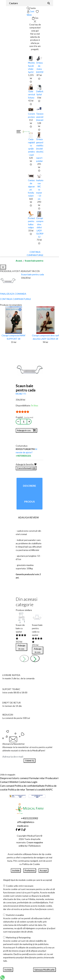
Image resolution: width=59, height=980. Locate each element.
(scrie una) (29, 417)
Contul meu (25, 782)
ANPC (49, 789)
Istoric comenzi (20, 778)
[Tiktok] (25, 830)
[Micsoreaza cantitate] (18, 422)
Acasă (19, 261)
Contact (4, 782)
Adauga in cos (26, 430)
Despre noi (6, 778)
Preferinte (30, 870)
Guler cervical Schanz (31, 95)
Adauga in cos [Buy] (21, 647)
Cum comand (7, 786)
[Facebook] (17, 830)
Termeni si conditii (35, 789)
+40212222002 (29, 818)
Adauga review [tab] (28, 517)
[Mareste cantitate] (29, 422)
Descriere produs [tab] (29, 494)
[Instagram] (22, 830)
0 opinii (24, 417)
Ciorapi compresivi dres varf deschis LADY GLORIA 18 (45, 337)
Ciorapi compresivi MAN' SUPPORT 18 (14, 337)
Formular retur (37, 778)
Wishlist (14, 782)
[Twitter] (19, 830)
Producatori (52, 778)
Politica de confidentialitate (30, 786)
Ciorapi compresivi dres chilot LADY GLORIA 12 (41, 227)
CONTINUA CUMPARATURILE (15, 299)
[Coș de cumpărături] (35, 18)
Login (34, 782)
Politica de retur (17, 789)
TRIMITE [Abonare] (29, 761)
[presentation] (24, 658)
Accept (43, 870)
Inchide (16, 870)
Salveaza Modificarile (45, 970)
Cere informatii (26, 468)
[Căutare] (49, 3)
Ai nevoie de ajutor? (26, 452)
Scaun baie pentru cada (37, 261)
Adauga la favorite (26, 464)
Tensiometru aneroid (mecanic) (42, 117)
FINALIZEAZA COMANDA (13, 294)
